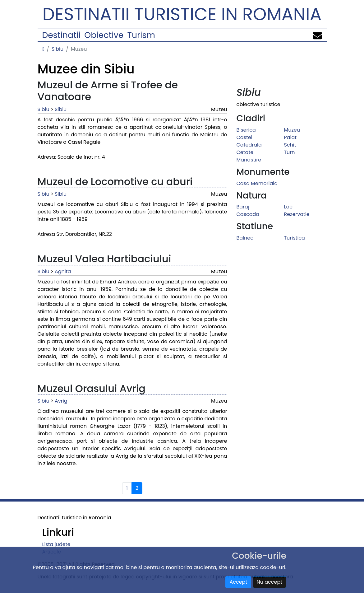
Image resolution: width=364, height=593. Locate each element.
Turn (289, 152)
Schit (290, 145)
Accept (238, 582)
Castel (244, 137)
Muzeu (292, 130)
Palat (290, 137)
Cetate (245, 152)
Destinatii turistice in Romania (182, 14)
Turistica (294, 238)
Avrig (61, 401)
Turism (141, 35)
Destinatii (61, 35)
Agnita (63, 271)
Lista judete (56, 544)
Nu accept (270, 582)
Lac (288, 207)
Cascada (248, 214)
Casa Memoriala (257, 183)
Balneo (245, 238)
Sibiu (58, 49)
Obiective (104, 35)
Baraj (243, 207)
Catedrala (249, 145)
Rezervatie (297, 214)
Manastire (249, 160)
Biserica (246, 130)
